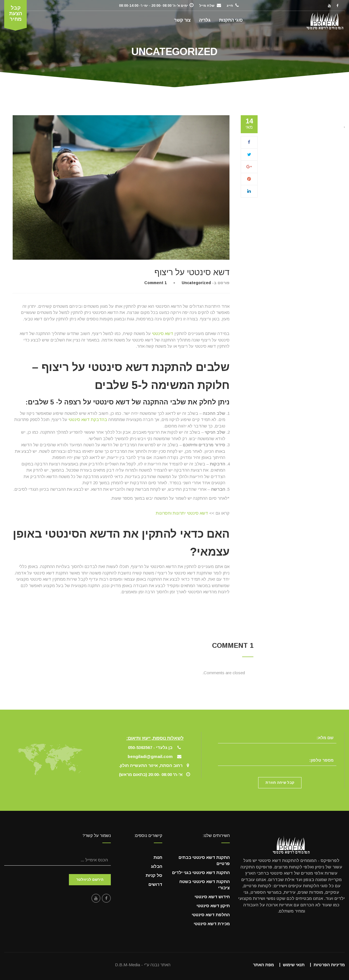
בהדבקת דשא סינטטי (88, 419)
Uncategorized (196, 283)
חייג (230, 6)
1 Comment (156, 283)
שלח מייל (207, 6)
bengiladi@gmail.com (150, 756)
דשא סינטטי (163, 333)
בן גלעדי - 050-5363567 (150, 747)
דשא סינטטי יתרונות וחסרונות (182, 513)
